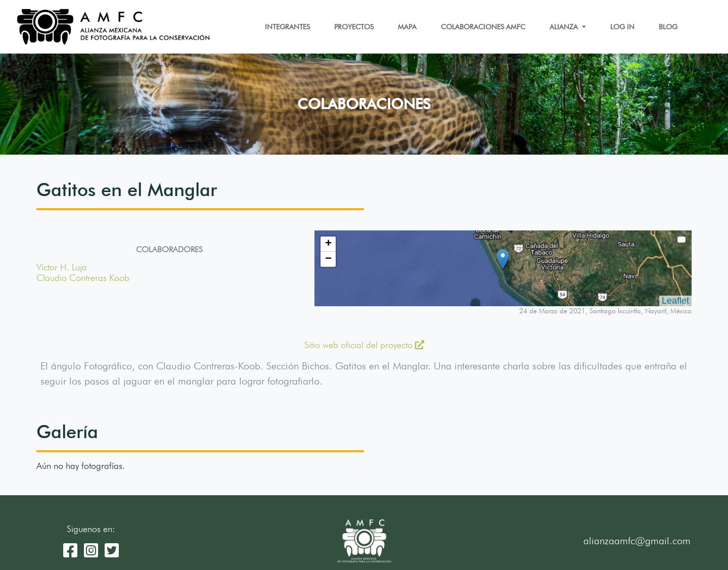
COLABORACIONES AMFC (483, 27)
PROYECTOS (354, 27)
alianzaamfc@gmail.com (637, 541)
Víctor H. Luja (62, 267)
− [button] (328, 259)
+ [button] (328, 244)
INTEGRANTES (287, 27)
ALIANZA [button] (565, 27)
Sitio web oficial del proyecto (364, 345)
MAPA (407, 27)
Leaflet (675, 301)
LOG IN (622, 27)
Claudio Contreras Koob (83, 278)
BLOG (668, 27)
